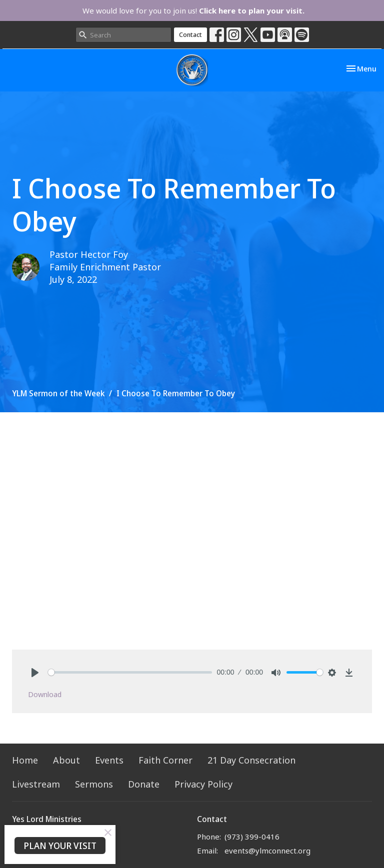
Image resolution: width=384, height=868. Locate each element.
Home (25, 760)
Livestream (36, 784)
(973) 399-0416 (252, 837)
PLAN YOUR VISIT (60, 846)
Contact (190, 34)
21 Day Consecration (251, 760)
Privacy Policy (203, 784)
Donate (144, 784)
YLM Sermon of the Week (58, 393)
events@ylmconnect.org (267, 851)
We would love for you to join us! (193, 10)
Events (109, 760)
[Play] (35, 673)
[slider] (130, 672)
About (66, 760)
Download (45, 694)
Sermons (94, 784)
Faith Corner (165, 760)
